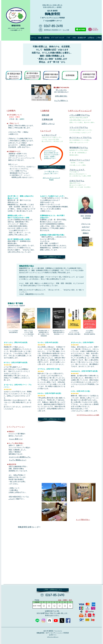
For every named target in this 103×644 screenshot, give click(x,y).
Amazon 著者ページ (16, 439)
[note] (50, 621)
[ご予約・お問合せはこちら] (51, 167)
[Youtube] (56, 621)
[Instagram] (43, 621)
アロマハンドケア (77, 170)
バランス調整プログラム (80, 115)
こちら (46, 174)
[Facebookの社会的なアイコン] (68, 621)
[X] (62, 621)
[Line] (37, 621)
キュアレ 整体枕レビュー (18, 460)
